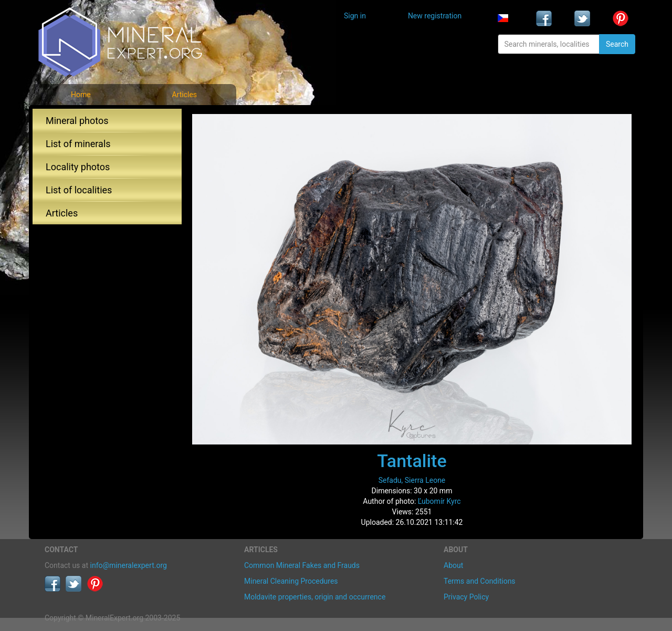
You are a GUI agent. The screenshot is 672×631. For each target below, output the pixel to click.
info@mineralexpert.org (129, 565)
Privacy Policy (466, 597)
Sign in (355, 16)
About (453, 565)
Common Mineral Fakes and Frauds (302, 565)
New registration (435, 16)
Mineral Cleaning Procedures (291, 581)
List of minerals (78, 144)
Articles (184, 95)
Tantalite (412, 461)
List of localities (79, 190)
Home (81, 95)
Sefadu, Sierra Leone (412, 480)
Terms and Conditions (480, 581)
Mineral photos (77, 121)
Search (617, 44)
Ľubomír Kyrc (439, 501)
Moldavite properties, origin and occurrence (315, 597)
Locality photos (78, 167)
